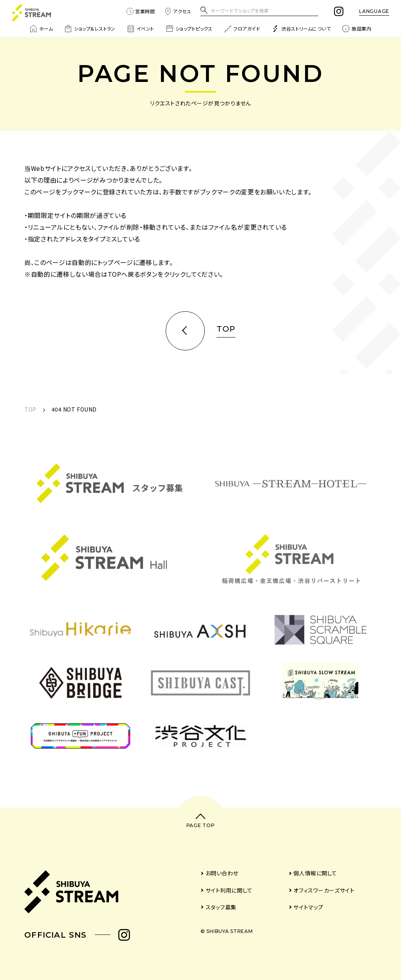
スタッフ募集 (221, 907)
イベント (141, 29)
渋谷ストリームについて (301, 29)
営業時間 (141, 11)
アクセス (178, 11)
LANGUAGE (374, 11)
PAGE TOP (201, 825)
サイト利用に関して (229, 890)
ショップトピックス (189, 29)
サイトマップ (308, 907)
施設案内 (357, 29)
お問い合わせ (222, 873)
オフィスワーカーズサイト (324, 890)
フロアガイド (242, 29)
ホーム (41, 29)
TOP (30, 409)
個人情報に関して (315, 873)
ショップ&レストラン (90, 29)
